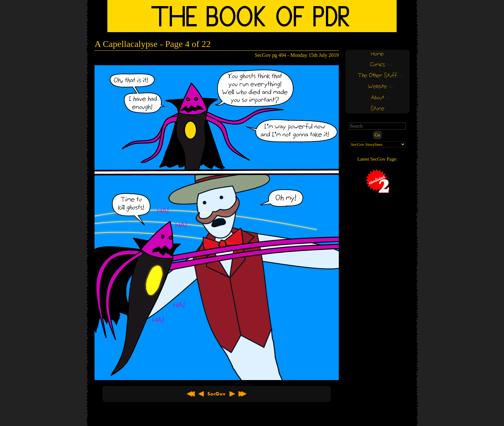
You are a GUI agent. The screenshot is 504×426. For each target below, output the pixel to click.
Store (378, 109)
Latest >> (242, 394)
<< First (191, 394)
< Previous (201, 394)
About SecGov (217, 394)
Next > (232, 394)
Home (377, 54)
